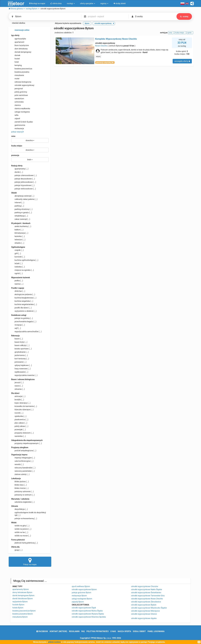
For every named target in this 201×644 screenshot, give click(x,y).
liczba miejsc (17, 146)
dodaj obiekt (139, 631)
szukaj (184, 16)
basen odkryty (20, 345)
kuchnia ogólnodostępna (25, 260)
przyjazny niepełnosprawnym (27, 443)
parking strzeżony (22, 209)
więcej (98, 57)
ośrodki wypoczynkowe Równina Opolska (89, 617)
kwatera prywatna (20, 72)
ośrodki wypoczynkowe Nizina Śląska (87, 611)
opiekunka (19, 416)
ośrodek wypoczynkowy (23, 85)
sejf (16, 328)
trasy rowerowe (21, 369)
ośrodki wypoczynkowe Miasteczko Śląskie (149, 608)
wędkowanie (20, 372)
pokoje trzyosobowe (23, 185)
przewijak (19, 430)
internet (18, 203)
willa (15, 115)
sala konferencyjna (22, 461)
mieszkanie (18, 75)
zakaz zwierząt (21, 219)
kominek (18, 257)
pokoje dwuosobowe (23, 179)
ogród (17, 273)
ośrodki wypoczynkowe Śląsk (84, 608)
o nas (113, 631)
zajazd (16, 118)
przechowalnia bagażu (24, 322)
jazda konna (20, 355)
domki (17, 172)
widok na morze (21, 536)
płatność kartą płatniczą (25, 543)
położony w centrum (23, 495)
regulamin (74, 631)
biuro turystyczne (20, 45)
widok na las (20, 532)
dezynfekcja (20, 509)
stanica (16, 105)
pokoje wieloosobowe (24, 189)
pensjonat (17, 89)
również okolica (17, 23)
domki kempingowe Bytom (23, 595)
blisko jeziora (20, 482)
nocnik (17, 413)
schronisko (18, 102)
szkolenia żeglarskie (23, 502)
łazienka (18, 236)
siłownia (18, 389)
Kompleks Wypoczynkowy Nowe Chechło (116, 39)
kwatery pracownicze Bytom (24, 611)
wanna (17, 284)
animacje (18, 396)
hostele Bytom (18, 605)
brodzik (18, 400)
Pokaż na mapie (30, 562)
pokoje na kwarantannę (24, 518)
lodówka (18, 267)
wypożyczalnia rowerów (24, 375)
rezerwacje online (20, 30)
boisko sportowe (22, 349)
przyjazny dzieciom (23, 433)
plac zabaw (19, 423)
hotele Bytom (18, 608)
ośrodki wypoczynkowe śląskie (144, 618)
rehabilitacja (20, 216)
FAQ (83, 631)
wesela (18, 464)
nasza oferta (124, 631)
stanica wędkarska (21, 109)
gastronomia (18, 125)
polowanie (19, 362)
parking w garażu (22, 212)
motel (15, 79)
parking (18, 206)
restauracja (18, 128)
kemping (17, 65)
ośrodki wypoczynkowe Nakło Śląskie (147, 589)
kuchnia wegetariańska (24, 304)
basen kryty (19, 342)
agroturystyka (19, 39)
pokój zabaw (20, 426)
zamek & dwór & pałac (22, 122)
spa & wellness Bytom (81, 586)
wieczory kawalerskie (23, 468)
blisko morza (20, 488)
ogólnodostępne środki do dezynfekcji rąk (29, 514)
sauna (17, 386)
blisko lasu (19, 485)
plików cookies (54, 642)
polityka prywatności (98, 631)
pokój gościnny (19, 92)
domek (16, 55)
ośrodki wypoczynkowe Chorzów (145, 586)
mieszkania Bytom (20, 617)
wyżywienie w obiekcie (24, 311)
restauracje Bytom (79, 596)
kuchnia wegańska (22, 301)
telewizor (18, 240)
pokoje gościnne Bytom (81, 593)
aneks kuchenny (21, 226)
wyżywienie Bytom (20, 602)
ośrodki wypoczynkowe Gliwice (144, 614)
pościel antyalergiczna (24, 451)
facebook (42, 631)
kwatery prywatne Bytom (23, 614)
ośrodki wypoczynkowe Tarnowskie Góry (148, 596)
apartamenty (20, 169)
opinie (190, 33)
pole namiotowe (20, 95)
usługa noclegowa (21, 112)
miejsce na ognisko (23, 270)
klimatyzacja (20, 233)
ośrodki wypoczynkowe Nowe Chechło (147, 599)
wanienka (19, 436)
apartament (18, 42)
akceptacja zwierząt (23, 196)
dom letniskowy (20, 49)
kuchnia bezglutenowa (24, 298)
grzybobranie (20, 352)
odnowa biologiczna (21, 82)
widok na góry (20, 526)
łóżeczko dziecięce (22, 410)
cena (13, 136)
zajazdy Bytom (78, 602)
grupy (17, 550)
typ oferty (15, 35)
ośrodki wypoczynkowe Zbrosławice (146, 602)
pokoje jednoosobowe (24, 182)
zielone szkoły (20, 474)
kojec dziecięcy (21, 403)
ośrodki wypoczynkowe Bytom (84, 589)
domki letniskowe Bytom (23, 599)
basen (17, 339)
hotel (15, 62)
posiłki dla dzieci (21, 308)
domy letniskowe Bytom (22, 592)
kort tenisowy (20, 359)
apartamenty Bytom (21, 589)
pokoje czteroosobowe (24, 175)
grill (16, 253)
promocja (15, 155)
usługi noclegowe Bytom (82, 599)
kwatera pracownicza (22, 69)
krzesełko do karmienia (24, 406)
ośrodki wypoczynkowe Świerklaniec (146, 593)
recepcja (18, 325)
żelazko (18, 243)
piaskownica (20, 420)
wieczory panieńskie (23, 471)
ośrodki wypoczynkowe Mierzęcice (145, 611)
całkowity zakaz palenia (24, 199)
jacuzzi (18, 382)
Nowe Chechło (101, 46)
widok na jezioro (21, 529)
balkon (17, 230)
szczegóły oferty (182, 61)
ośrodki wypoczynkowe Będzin (144, 605)
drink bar (18, 291)
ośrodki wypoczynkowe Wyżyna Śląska (88, 614)
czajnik (18, 250)
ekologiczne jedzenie (23, 294)
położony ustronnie (23, 491)
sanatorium (18, 99)
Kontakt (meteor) (58, 631)
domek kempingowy (21, 52)
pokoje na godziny (22, 318)
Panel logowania (156, 631)
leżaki (17, 263)
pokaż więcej (18, 132)
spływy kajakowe (22, 365)
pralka (17, 281)
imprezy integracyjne (23, 458)
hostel (16, 59)
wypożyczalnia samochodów (27, 332)
